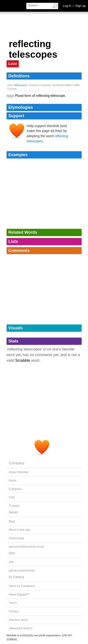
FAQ (12, 497)
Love (13, 64)
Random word (18, 620)
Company (17, 463)
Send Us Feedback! (22, 586)
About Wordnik (19, 472)
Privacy (14, 611)
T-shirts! (14, 506)
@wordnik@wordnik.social (27, 547)
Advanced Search (21, 628)
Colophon (15, 489)
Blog (12, 521)
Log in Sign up (74, 6)
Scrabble (23, 360)
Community (17, 538)
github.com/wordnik (22, 571)
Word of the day (19, 530)
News (13, 512)
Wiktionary (20, 85)
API (11, 562)
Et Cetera (17, 577)
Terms (13, 603)
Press (13, 480)
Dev (12, 553)
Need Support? (19, 594)
